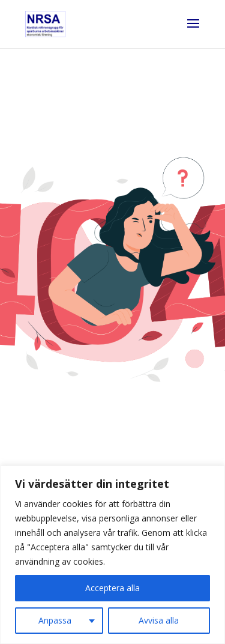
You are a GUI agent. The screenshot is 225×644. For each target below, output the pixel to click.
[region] (112, 555)
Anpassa (55, 620)
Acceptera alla (112, 588)
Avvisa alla (159, 620)
